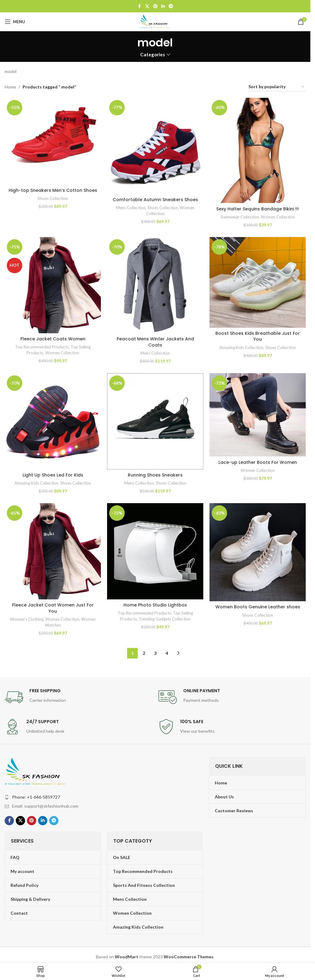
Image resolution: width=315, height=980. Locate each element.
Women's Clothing (27, 619)
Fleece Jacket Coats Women (53, 339)
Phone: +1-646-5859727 (36, 797)
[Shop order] (277, 87)
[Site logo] (155, 21)
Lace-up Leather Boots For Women (258, 462)
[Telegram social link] (171, 6)
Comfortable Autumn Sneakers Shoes (155, 200)
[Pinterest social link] (155, 6)
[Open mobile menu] (15, 22)
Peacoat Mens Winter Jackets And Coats (155, 342)
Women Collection (278, 217)
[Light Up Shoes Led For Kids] (53, 421)
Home (10, 87)
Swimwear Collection (240, 217)
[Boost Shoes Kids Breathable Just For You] (258, 282)
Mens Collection (131, 208)
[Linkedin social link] (163, 6)
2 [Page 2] (144, 653)
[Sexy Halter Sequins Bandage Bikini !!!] (258, 151)
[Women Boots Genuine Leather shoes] (258, 552)
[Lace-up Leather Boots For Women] (258, 415)
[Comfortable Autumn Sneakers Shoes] (155, 146)
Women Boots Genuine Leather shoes (258, 607)
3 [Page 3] (155, 653)
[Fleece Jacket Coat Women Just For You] (53, 551)
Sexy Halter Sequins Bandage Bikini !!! (258, 209)
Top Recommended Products (42, 347)
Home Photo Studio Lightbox (155, 605)
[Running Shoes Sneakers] (155, 421)
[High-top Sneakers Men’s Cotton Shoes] (53, 141)
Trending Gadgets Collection (165, 619)
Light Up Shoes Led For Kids (53, 475)
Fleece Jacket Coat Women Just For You (53, 608)
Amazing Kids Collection (241, 348)
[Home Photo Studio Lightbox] (155, 551)
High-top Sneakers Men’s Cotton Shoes (53, 190)
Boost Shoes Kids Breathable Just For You (258, 336)
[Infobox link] (78, 697)
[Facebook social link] (140, 6)
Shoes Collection (53, 198)
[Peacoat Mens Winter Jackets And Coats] (155, 285)
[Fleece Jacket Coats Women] (53, 285)
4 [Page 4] (167, 653)
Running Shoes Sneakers (155, 475)
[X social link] (147, 6)
